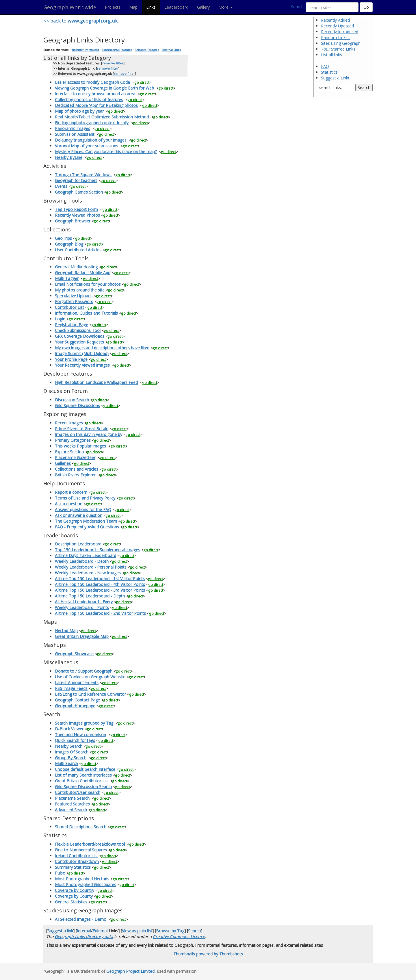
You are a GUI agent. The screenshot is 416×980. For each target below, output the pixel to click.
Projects (113, 7)
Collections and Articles (77, 469)
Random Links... (336, 37)
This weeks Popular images (80, 446)
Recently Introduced (340, 32)
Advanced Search (71, 810)
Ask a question (69, 504)
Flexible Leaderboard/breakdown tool (90, 844)
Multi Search (66, 763)
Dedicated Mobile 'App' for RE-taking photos (96, 105)
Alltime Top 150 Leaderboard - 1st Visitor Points (100, 579)
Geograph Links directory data (84, 937)
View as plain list (137, 931)
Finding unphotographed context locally (92, 123)
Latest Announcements (77, 683)
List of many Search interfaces (83, 775)
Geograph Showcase (74, 654)
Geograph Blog (69, 244)
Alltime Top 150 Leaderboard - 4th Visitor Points (100, 584)
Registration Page (71, 325)
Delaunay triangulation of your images (91, 140)
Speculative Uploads (74, 296)
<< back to (80, 21)
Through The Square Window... (83, 175)
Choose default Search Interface (85, 769)
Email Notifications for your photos (88, 284)
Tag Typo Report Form (76, 209)
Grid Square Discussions (77, 405)
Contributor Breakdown (77, 861)
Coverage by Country (75, 890)
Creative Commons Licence (179, 937)
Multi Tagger (67, 278)
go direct (142, 82)
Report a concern (71, 492)
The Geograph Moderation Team (86, 521)
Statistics (329, 72)
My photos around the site (80, 290)
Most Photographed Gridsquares (86, 885)
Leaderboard (176, 7)
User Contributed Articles (78, 250)
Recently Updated (337, 26)
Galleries (63, 463)
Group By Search (71, 758)
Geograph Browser (73, 221)
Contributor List (69, 307)
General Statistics (71, 902)
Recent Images (69, 423)
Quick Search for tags (75, 740)
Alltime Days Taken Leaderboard (86, 555)
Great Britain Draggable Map (82, 636)
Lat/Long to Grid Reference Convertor (90, 694)
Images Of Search (72, 752)
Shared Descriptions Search (81, 827)
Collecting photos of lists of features (89, 100)
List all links (331, 55)
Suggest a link (60, 931)
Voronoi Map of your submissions (87, 146)
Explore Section (69, 452)
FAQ (325, 66)
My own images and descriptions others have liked (102, 348)
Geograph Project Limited (130, 971)
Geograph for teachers (76, 180)
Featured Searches (72, 804)
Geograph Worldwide (70, 7)
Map (133, 7)
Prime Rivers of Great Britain (82, 429)
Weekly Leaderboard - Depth (82, 561)
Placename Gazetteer (75, 457)
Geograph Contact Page (77, 700)
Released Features (147, 50)
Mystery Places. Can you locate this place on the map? (106, 152)
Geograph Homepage (75, 706)
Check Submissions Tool (78, 330)
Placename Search (72, 798)
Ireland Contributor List (76, 856)
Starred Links (338, 49)
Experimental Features (117, 50)
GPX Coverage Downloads (80, 336)
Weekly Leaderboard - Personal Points (91, 567)
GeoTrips (63, 238)
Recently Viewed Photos (77, 215)
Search (297, 7)
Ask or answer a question (79, 515)
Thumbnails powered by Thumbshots (208, 954)
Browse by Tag (170, 931)
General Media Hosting (76, 267)
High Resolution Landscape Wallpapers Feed (96, 382)
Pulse (60, 873)
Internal (84, 931)
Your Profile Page (71, 359)
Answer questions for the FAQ (83, 510)
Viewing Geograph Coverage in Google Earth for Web (104, 88)
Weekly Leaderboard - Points (82, 607)
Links (151, 7)
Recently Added (335, 20)
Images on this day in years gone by (89, 434)
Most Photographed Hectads (82, 879)
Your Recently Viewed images (82, 365)
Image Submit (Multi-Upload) (82, 353)
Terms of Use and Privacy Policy (85, 498)
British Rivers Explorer (75, 475)
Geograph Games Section (79, 192)
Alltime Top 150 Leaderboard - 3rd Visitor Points (100, 590)
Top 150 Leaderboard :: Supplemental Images (97, 550)
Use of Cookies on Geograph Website (90, 677)
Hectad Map (66, 631)
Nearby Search (69, 746)
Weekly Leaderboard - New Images (88, 573)
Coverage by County (74, 896)
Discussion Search (72, 400)
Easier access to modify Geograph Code (92, 82)
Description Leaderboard (78, 544)
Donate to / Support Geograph (84, 671)
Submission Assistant (75, 134)
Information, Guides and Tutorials (86, 313)
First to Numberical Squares (81, 850)
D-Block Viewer (69, 729)
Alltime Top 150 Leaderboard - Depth (90, 596)
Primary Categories (73, 440)
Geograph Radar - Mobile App (83, 273)
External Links (171, 50)
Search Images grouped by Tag (84, 723)
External (100, 931)
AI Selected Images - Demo (81, 919)
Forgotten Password (74, 301)
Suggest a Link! (335, 78)
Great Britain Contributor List (82, 781)
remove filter (113, 63)
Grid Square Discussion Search (83, 787)
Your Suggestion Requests (79, 342)
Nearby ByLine (69, 157)
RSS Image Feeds (71, 688)
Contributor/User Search (78, 792)
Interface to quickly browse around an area (95, 94)
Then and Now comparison (80, 735)
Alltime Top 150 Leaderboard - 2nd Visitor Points (100, 613)
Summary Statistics (73, 867)
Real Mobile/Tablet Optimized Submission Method (102, 117)
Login (60, 319)
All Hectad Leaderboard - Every (84, 602)
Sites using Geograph (341, 43)
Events (61, 186)
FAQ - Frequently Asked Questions (87, 527)
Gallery (203, 7)
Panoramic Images (73, 128)
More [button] (225, 7)
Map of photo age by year (79, 111)
